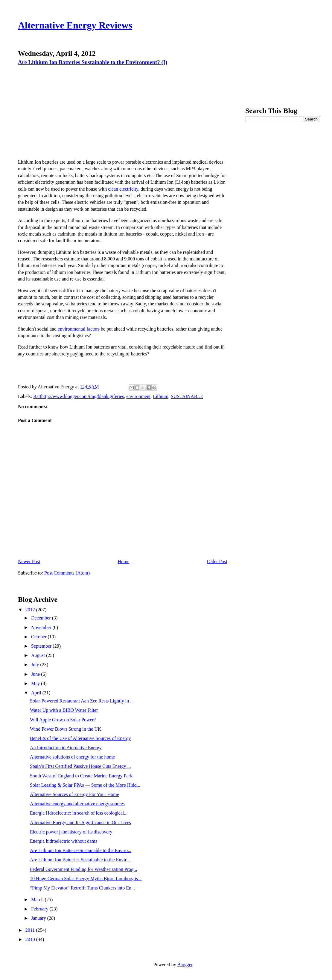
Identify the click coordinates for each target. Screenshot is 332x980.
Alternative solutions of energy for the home (72, 757)
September (42, 646)
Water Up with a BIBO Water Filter (64, 710)
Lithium (161, 396)
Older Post (217, 561)
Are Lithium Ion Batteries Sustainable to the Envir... (80, 860)
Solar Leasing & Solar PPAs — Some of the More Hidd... (85, 785)
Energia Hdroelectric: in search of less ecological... (79, 813)
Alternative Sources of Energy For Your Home (74, 794)
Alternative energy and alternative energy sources (77, 804)
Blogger (185, 965)
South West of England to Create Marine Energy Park (81, 776)
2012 (31, 610)
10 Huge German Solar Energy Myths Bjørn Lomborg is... (86, 879)
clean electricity (123, 189)
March (38, 900)
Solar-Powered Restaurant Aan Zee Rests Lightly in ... (82, 701)
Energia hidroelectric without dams (64, 841)
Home (124, 561)
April (37, 693)
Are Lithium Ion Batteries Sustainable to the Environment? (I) (93, 62)
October (39, 637)
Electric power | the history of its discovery (71, 832)
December (42, 618)
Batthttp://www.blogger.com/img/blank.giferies (79, 396)
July (36, 665)
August (39, 655)
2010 (31, 939)
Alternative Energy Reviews (75, 25)
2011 (31, 930)
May (36, 683)
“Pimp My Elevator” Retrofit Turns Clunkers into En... (82, 888)
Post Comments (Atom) (67, 573)
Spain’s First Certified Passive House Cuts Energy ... (80, 766)
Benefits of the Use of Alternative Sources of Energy (80, 738)
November (42, 627)
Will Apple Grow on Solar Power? (63, 720)
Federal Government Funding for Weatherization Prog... (83, 869)
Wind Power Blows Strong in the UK (66, 729)
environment (138, 396)
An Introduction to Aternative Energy (66, 748)
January (39, 918)
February (40, 909)
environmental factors (79, 329)
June (36, 674)
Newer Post (29, 561)
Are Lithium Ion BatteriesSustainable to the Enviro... (81, 850)
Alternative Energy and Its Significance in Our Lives (80, 823)
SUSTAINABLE (187, 396)
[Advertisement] (69, 109)
